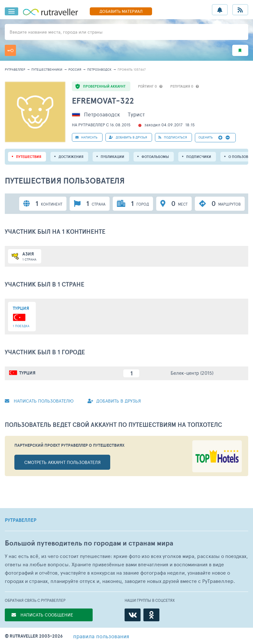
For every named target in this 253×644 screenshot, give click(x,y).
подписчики (199, 157)
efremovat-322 (103, 101)
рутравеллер (15, 69)
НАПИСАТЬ (86, 137)
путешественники (47, 69)
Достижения (71, 157)
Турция (27, 373)
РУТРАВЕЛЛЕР (21, 520)
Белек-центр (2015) (192, 373)
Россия (75, 69)
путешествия (29, 157)
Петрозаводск (99, 69)
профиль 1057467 (132, 69)
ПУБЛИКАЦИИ (112, 157)
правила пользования (101, 636)
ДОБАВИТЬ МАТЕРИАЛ (121, 11)
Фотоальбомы (155, 157)
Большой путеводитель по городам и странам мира (89, 543)
